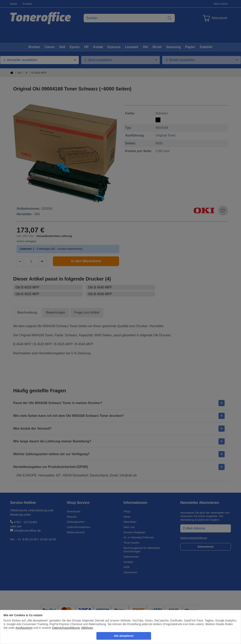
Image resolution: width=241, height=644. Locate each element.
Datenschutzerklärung (66, 628)
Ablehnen (87, 628)
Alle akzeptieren (124, 636)
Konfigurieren (24, 628)
